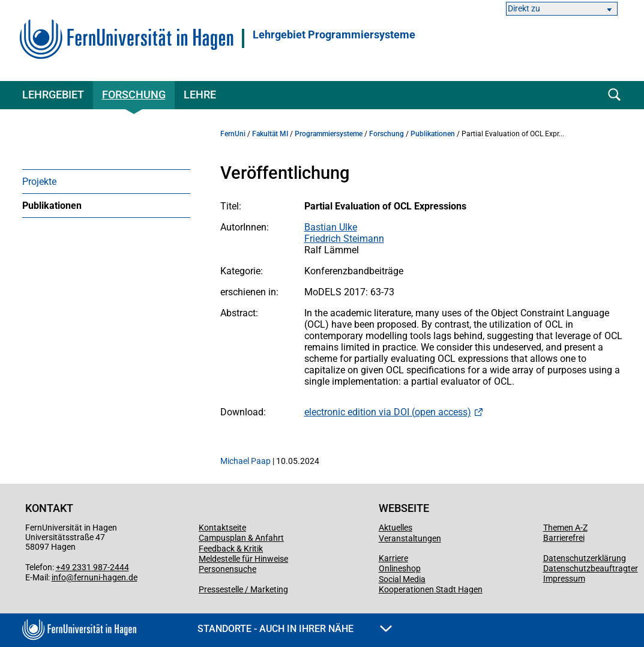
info (59, 577)
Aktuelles (396, 528)
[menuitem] (106, 181)
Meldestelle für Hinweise (243, 559)
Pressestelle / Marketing (243, 589)
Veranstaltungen (410, 538)
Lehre (200, 95)
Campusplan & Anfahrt (241, 538)
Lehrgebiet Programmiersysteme (334, 35)
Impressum (564, 579)
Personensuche (227, 569)
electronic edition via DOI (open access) (388, 412)
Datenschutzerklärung (585, 558)
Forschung (134, 95)
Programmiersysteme (329, 134)
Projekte (39, 182)
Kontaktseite (222, 528)
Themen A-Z (565, 528)
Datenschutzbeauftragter (591, 568)
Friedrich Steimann (344, 239)
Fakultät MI (270, 134)
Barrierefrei (564, 538)
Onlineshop (400, 568)
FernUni (233, 134)
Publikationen (52, 206)
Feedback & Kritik (231, 549)
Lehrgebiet (53, 95)
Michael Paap (245, 461)
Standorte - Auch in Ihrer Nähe (295, 629)
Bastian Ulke (331, 227)
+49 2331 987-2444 (92, 567)
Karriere (393, 558)
